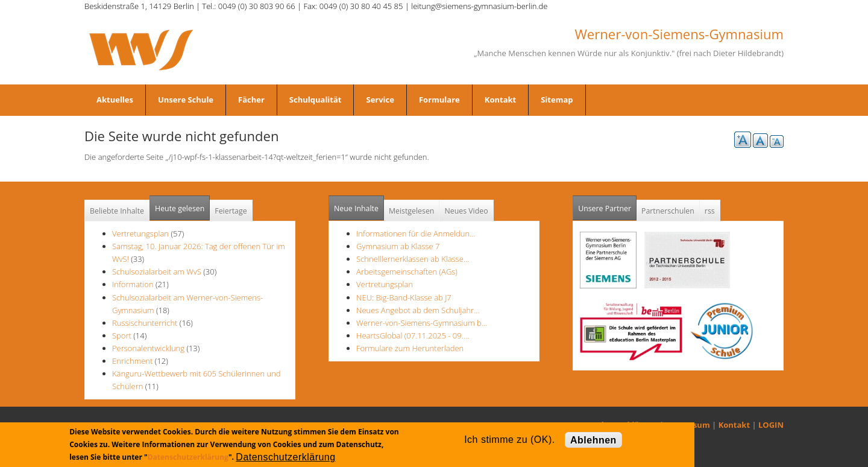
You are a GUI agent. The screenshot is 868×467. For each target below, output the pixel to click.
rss (710, 211)
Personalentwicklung (148, 348)
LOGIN (771, 425)
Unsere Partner (607, 205)
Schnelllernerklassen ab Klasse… (413, 259)
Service (380, 100)
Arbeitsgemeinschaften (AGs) (407, 272)
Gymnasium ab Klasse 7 (398, 246)
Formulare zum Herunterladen (410, 348)
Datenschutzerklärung (188, 457)
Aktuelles (115, 100)
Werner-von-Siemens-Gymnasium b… (422, 323)
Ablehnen (593, 440)
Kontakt (500, 100)
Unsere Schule (186, 100)
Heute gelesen (180, 208)
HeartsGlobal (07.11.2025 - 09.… (413, 335)
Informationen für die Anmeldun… (416, 233)
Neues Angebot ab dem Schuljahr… (418, 310)
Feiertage (231, 211)
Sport (122, 335)
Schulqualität (316, 100)
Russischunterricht (145, 323)
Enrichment (132, 361)
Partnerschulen (668, 211)
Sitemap (557, 100)
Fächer (251, 100)
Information (133, 284)
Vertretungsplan (140, 233)
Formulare (439, 100)
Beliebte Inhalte (117, 211)
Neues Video (466, 211)
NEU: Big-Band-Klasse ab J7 (404, 297)
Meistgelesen (412, 211)
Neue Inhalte (356, 208)
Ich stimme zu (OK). (509, 440)
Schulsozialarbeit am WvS (157, 272)
